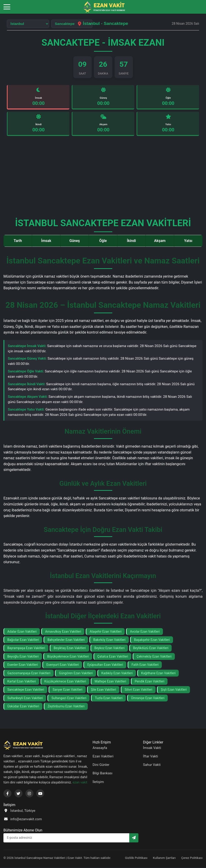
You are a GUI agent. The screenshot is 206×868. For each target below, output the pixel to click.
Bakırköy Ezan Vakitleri (109, 640)
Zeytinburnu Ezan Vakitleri (66, 707)
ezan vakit (80, 783)
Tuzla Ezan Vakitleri (109, 698)
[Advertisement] (103, 179)
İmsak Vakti (152, 748)
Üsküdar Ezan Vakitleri (23, 707)
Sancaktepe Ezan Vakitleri (26, 690)
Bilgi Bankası (103, 774)
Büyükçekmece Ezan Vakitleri (68, 657)
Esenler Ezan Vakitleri (23, 665)
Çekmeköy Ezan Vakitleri (154, 657)
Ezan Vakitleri (103, 757)
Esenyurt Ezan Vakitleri (63, 665)
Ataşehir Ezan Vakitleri (106, 632)
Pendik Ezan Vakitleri (150, 682)
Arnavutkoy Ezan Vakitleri (63, 632)
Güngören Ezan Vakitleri (76, 673)
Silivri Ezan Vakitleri (139, 690)
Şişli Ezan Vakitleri (174, 690)
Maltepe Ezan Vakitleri (110, 682)
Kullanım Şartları (164, 858)
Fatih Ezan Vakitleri (145, 665)
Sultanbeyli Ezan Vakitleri (25, 698)
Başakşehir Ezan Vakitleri (152, 640)
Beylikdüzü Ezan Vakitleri (151, 648)
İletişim (98, 782)
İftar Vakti (151, 757)
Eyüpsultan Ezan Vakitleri (105, 665)
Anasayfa (100, 748)
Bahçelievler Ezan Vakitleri (66, 640)
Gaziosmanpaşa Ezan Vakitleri (29, 673)
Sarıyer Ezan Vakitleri (67, 690)
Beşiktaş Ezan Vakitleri (70, 648)
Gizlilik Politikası (136, 858)
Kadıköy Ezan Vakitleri (117, 673)
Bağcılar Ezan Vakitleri (23, 640)
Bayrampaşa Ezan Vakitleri (26, 648)
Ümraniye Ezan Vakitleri (148, 698)
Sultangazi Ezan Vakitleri (69, 698)
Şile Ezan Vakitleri (104, 690)
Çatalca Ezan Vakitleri (113, 657)
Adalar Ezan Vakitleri (22, 632)
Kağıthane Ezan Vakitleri (158, 673)
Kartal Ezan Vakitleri (22, 682)
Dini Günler (101, 765)
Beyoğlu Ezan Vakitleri (23, 657)
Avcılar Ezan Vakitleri (145, 632)
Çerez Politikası (192, 858)
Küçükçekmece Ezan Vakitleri (65, 682)
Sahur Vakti (152, 765)
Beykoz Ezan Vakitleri (110, 648)
